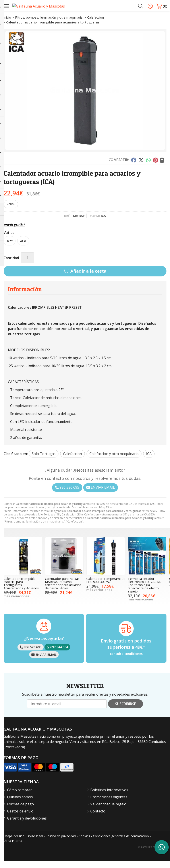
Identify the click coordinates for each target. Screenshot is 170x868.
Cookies (84, 843)
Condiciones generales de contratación (121, 843)
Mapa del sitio (14, 843)
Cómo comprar (19, 797)
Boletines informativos (109, 797)
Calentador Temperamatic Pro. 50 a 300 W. (106, 587)
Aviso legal (35, 843)
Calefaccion (69, 522)
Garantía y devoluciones (27, 826)
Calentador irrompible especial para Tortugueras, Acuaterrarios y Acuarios (21, 591)
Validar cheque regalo (108, 811)
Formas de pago (20, 811)
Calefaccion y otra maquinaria (103, 522)
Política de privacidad (61, 843)
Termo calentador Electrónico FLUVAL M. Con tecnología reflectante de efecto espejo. (144, 592)
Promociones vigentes (109, 804)
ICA (146, 522)
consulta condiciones (126, 661)
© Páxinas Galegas (152, 855)
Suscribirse (126, 711)
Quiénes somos (20, 804)
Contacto (98, 818)
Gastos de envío (20, 818)
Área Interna (13, 848)
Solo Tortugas (46, 522)
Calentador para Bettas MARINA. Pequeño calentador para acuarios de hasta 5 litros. (63, 591)
